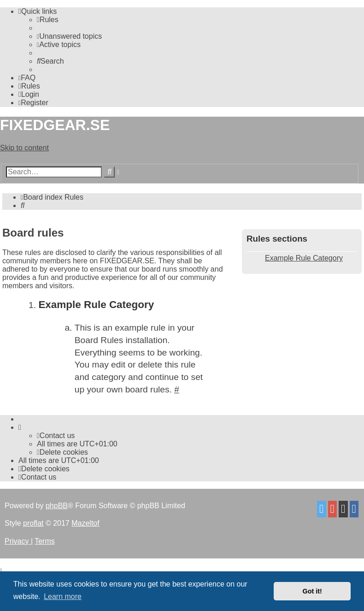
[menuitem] (48, 20)
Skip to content (24, 148)
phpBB (57, 506)
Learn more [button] (63, 596)
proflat (33, 523)
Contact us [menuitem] (56, 436)
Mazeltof (85, 523)
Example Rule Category (304, 258)
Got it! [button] (312, 591)
